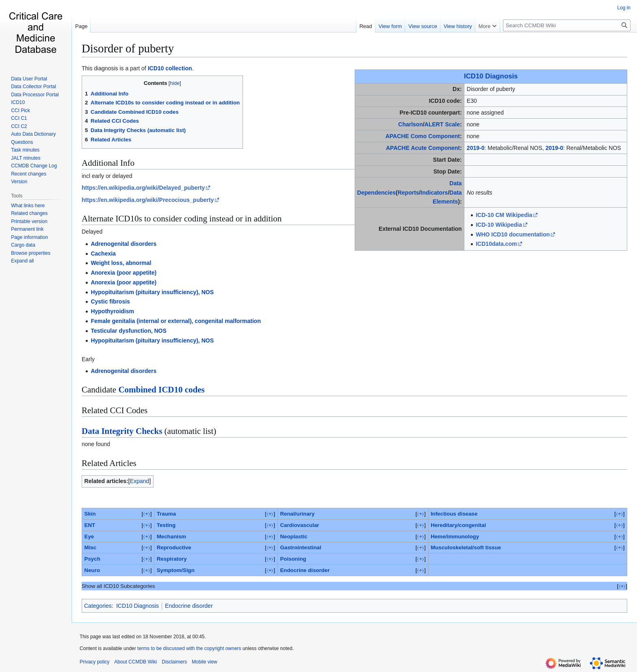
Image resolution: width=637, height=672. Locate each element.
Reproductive (174, 547)
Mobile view (205, 662)
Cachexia (103, 254)
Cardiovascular (299, 525)
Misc (91, 547)
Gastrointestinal (300, 547)
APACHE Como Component (423, 136)
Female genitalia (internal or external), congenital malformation (176, 321)
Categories (98, 606)
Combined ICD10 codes (161, 390)
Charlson (411, 124)
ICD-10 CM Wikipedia (504, 215)
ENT (90, 525)
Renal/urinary (297, 514)
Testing (166, 525)
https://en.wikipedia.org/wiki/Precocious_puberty (148, 200)
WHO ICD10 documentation (513, 234)
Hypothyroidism (112, 311)
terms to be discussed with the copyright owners (189, 648)
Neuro (92, 570)
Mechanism (171, 537)
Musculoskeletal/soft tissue (466, 547)
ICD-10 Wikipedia (499, 225)
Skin (90, 514)
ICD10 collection (170, 68)
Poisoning (293, 559)
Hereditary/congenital (458, 525)
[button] (22, 261)
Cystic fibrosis (110, 301)
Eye (89, 537)
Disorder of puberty (128, 48)
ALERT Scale (442, 124)
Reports (408, 193)
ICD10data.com (496, 244)
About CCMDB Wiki (135, 662)
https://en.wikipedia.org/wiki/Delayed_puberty (143, 188)
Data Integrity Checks (122, 431)
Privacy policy (94, 662)
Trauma (166, 514)
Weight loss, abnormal (121, 263)
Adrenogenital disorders (123, 244)
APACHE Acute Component (423, 148)
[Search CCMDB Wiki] (567, 25)
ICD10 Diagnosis (491, 76)
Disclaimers (174, 662)
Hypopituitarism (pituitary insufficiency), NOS (152, 292)
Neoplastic (294, 537)
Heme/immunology (455, 537)
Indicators (434, 193)
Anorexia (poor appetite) (123, 273)
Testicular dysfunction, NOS (128, 331)
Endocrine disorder (305, 570)
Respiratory (172, 559)
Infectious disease (454, 514)
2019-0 (476, 148)
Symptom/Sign (176, 570)
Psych (92, 559)
